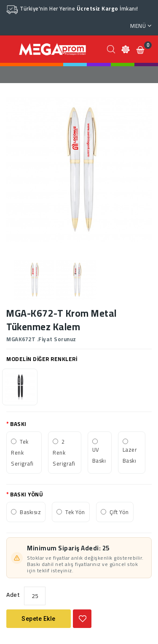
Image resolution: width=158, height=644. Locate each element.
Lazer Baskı (130, 455)
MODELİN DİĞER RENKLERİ (42, 359)
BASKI (18, 424)
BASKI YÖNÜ (27, 494)
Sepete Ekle (39, 619)
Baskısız (30, 512)
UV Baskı (99, 455)
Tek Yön (75, 512)
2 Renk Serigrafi (64, 453)
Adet (13, 595)
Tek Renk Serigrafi (22, 453)
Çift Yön (119, 512)
